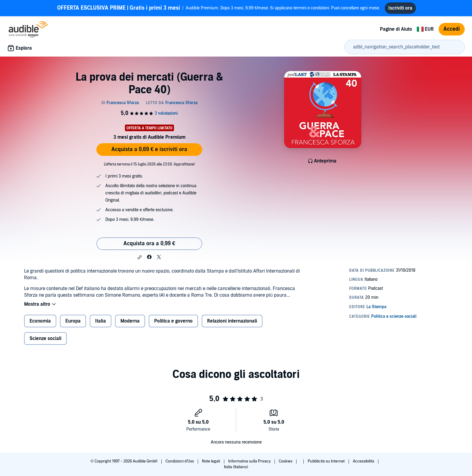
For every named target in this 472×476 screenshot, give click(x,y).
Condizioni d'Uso (180, 461)
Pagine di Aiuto (396, 29)
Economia (40, 321)
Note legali (211, 461)
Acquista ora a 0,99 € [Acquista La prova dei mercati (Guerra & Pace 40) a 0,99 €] (149, 244)
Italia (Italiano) (236, 467)
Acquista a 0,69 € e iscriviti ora (149, 149)
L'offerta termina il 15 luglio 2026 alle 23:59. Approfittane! (149, 164)
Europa (73, 321)
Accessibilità (364, 461)
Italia (101, 321)
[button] (140, 257)
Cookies (286, 461)
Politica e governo (173, 321)
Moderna (130, 321)
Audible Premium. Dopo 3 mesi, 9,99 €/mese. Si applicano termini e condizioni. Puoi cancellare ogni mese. (219, 8)
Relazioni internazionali (232, 321)
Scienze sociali (45, 338)
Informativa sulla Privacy (250, 461)
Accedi (452, 29)
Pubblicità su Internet (327, 461)
